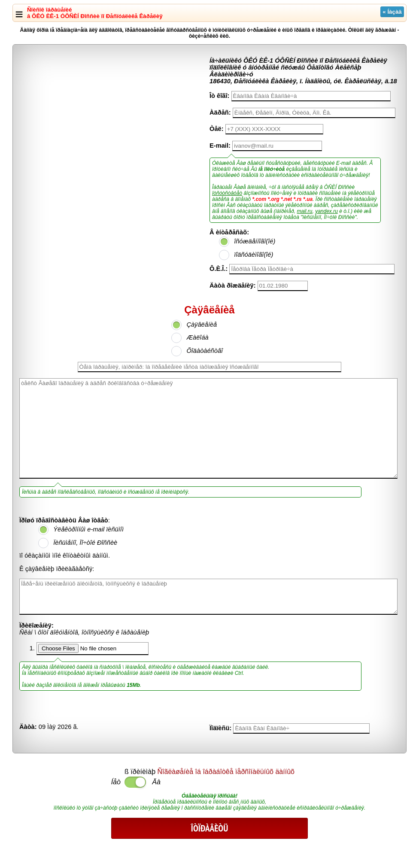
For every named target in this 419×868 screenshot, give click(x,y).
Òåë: (217, 129)
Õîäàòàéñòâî (205, 351)
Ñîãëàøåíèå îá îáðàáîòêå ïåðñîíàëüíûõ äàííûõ (226, 772)
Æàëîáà (197, 337)
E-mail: (220, 146)
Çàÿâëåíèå (202, 325)
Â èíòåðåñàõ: (229, 232)
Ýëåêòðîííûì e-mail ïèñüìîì (88, 529)
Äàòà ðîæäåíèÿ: (233, 285)
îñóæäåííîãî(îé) (255, 241)
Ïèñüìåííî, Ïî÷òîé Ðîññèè (85, 543)
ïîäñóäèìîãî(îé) (254, 255)
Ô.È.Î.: (219, 269)
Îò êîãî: (219, 96)
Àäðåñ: (220, 112)
